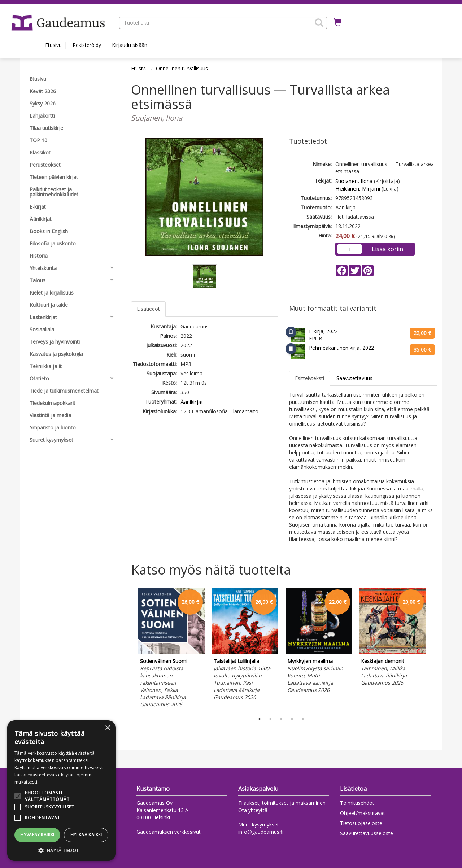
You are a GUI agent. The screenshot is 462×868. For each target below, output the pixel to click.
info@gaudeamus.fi (261, 832)
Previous (129, 649)
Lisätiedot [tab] (148, 309)
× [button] (107, 728)
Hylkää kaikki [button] (86, 835)
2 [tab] (270, 719)
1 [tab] (260, 719)
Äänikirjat (192, 402)
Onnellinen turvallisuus (182, 68)
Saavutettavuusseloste (367, 833)
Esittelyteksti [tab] (310, 378)
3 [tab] (281, 719)
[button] (319, 23)
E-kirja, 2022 (323, 331)
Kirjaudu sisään (130, 45)
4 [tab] (292, 719)
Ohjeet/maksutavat (363, 813)
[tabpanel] (171, 649)
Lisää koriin (387, 249)
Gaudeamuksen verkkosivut (169, 832)
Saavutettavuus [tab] (354, 378)
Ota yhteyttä (253, 810)
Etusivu (53, 45)
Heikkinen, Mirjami (358, 188)
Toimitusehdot (357, 803)
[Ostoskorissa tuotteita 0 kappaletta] (337, 22)
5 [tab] (303, 719)
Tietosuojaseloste (361, 823)
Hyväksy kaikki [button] (37, 835)
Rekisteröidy (87, 45)
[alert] (61, 791)
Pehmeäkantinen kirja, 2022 (341, 348)
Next (433, 649)
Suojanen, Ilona (354, 181)
